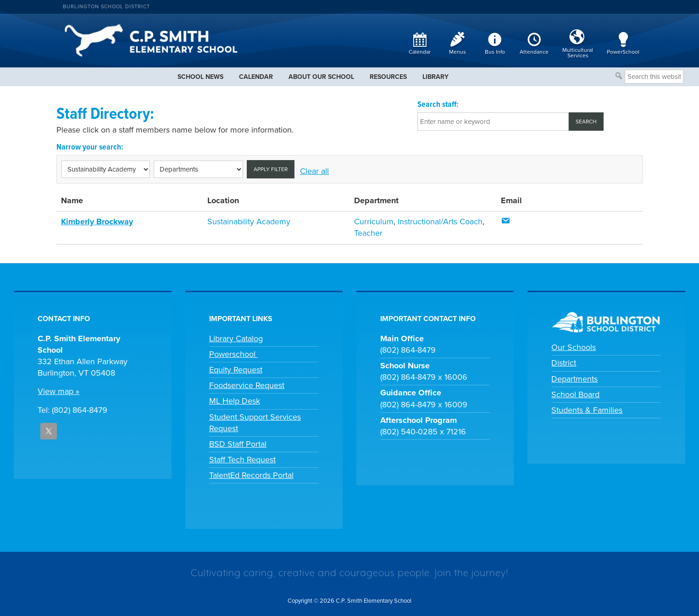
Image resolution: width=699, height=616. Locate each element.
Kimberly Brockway (97, 222)
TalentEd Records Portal (251, 475)
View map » (58, 391)
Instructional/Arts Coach (440, 222)
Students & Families (587, 410)
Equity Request (236, 370)
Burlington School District (106, 7)
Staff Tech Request (242, 460)
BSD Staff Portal (238, 444)
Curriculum (374, 222)
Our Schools (574, 347)
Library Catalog (236, 339)
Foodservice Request (247, 385)
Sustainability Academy (249, 222)
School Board (575, 394)
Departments (574, 379)
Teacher (368, 233)
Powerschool (233, 354)
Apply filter (271, 169)
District (564, 363)
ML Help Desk (235, 401)
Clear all (314, 171)
